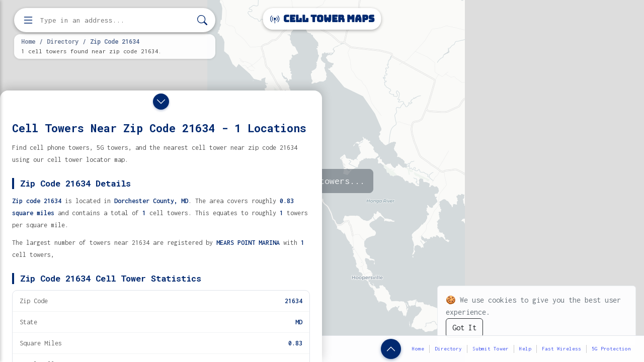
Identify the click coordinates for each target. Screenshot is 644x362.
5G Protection (611, 349)
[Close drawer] (161, 102)
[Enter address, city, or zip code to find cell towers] (116, 20)
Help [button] (525, 349)
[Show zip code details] (391, 349)
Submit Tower (491, 349)
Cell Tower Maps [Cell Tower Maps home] (322, 19)
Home (28, 41)
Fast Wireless (561, 349)
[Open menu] (28, 20)
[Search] (202, 20)
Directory (63, 41)
